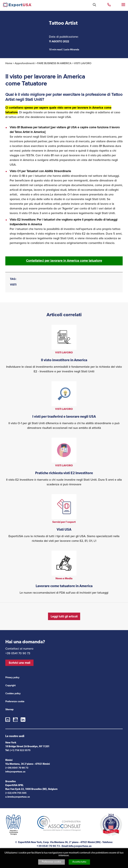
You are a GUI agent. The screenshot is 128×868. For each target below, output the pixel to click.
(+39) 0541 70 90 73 (17, 768)
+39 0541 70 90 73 (109, 4)
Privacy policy (12, 677)
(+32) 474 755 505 (16, 793)
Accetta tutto (79, 862)
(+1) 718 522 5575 (20, 750)
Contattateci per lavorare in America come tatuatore (64, 261)
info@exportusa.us (15, 772)
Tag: (13, 279)
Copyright (10, 685)
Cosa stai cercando (94, 5)
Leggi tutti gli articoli (64, 616)
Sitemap (9, 709)
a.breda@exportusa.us (18, 797)
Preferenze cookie (51, 862)
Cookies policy (13, 693)
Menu (124, 4)
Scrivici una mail (19, 663)
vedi (64, 349)
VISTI (13, 285)
